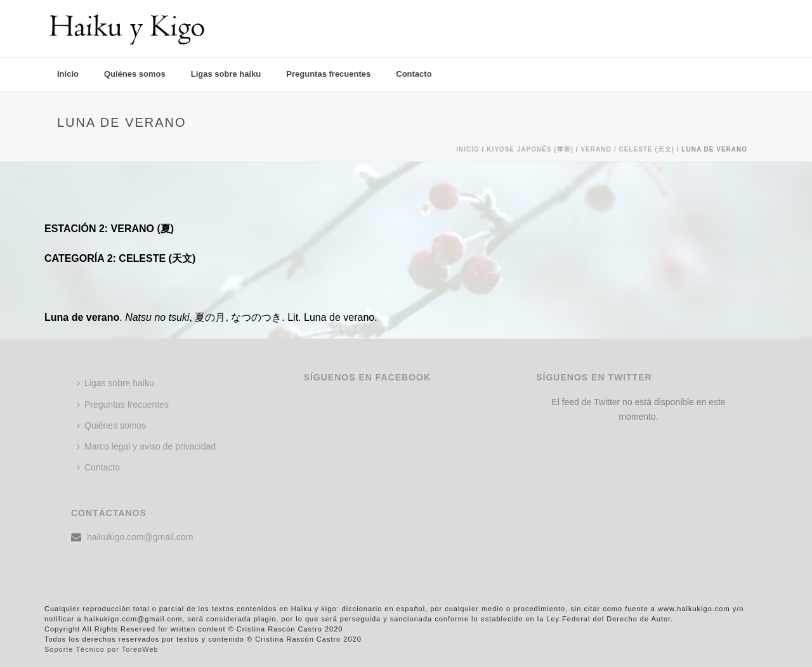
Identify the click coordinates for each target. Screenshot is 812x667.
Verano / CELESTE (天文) (627, 149)
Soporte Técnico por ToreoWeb (101, 649)
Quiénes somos (135, 74)
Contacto (414, 74)
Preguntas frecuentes (328, 74)
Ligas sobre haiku (226, 74)
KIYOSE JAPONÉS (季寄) (530, 149)
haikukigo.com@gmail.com (140, 537)
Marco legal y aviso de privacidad (146, 446)
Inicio (68, 74)
